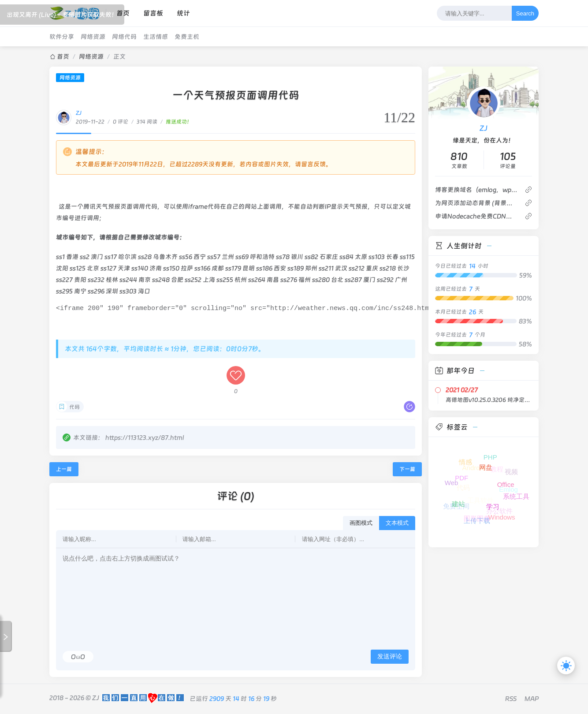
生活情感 (156, 37)
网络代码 (124, 37)
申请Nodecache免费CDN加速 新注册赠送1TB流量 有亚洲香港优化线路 (476, 216)
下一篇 (407, 471)
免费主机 (187, 37)
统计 (183, 13)
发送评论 (390, 658)
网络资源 (93, 37)
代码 (74, 408)
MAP (532, 700)
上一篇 (64, 471)
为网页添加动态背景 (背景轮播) (476, 203)
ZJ (79, 113)
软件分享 (62, 37)
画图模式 (361, 524)
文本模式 (397, 524)
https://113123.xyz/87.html (145, 439)
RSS (511, 700)
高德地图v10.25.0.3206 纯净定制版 (489, 400)
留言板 (153, 13)
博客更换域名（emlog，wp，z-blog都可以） (476, 190)
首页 (63, 56)
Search (525, 13)
